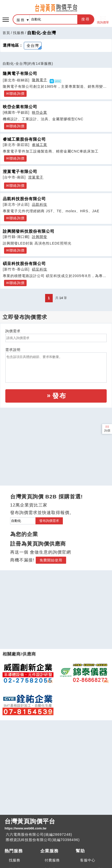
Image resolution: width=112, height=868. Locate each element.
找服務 (19, 33)
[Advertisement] (56, 442)
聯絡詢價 (17, 94)
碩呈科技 (40, 269)
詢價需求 (13, 331)
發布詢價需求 (49, 521)
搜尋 (86, 19)
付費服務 (52, 860)
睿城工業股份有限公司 (24, 139)
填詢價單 (103, 20)
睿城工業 (40, 145)
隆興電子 (40, 80)
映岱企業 (40, 112)
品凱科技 (40, 204)
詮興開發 (40, 237)
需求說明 (13, 350)
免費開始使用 (51, 560)
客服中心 (88, 860)
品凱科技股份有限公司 (24, 199)
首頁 (6, 33)
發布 (59, 396)
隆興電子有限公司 (20, 73)
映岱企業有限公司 (20, 107)
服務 (21, 20)
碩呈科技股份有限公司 (24, 263)
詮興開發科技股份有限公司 (29, 231)
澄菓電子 (36, 177)
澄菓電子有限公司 (20, 171)
